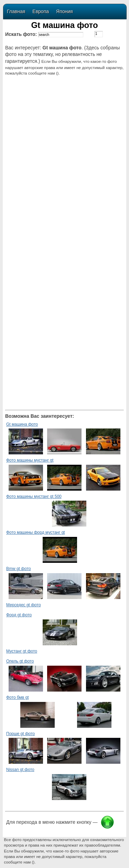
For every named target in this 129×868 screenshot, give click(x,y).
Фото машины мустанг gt (30, 460)
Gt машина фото (22, 424)
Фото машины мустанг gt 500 (34, 496)
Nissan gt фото (20, 770)
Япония (64, 11)
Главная (16, 11)
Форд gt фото (19, 615)
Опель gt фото (20, 661)
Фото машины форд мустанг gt (36, 532)
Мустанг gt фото (22, 651)
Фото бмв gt (17, 697)
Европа (41, 11)
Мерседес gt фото (24, 605)
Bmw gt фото (19, 569)
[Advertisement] (65, 137)
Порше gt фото (20, 734)
